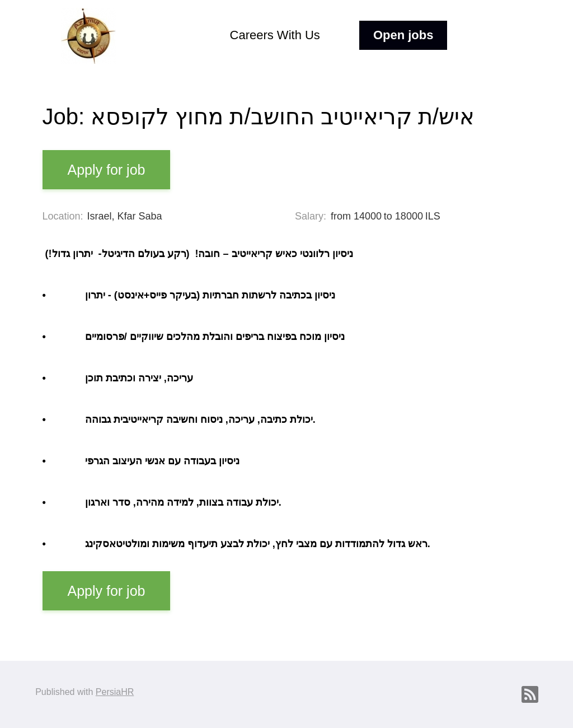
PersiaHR (115, 692)
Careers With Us (275, 35)
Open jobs (403, 35)
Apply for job (107, 170)
